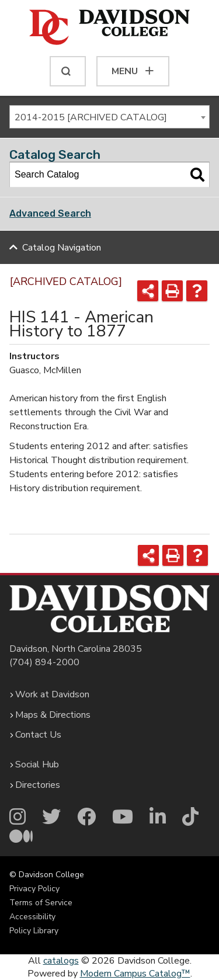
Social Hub (37, 764)
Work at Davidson (52, 694)
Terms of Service (41, 903)
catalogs (61, 961)
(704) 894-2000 (44, 662)
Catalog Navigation (62, 248)
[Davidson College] (109, 28)
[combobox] (109, 117)
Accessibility (32, 917)
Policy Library (34, 931)
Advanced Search (50, 213)
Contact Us (38, 735)
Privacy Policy (34, 889)
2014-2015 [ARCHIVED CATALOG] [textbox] (91, 117)
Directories (38, 785)
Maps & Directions (53, 715)
